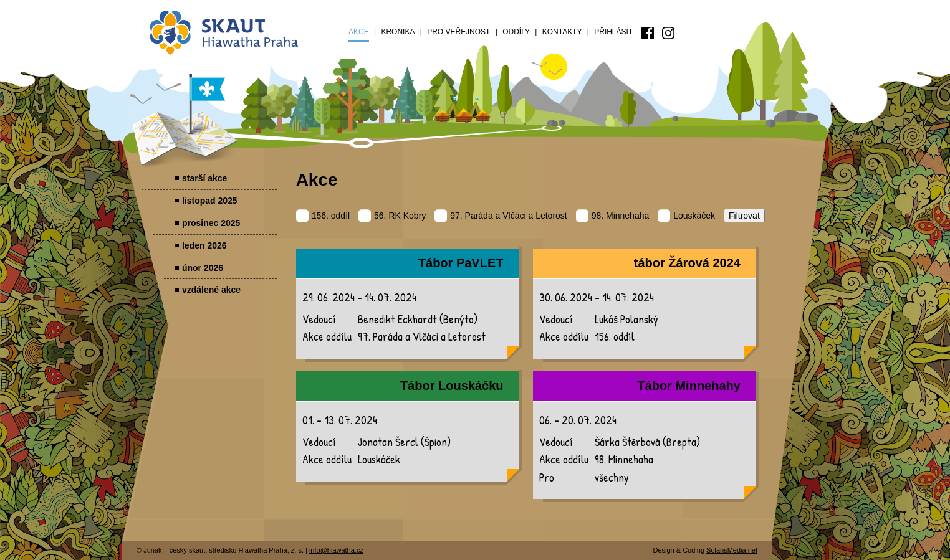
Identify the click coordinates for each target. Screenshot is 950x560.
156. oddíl (323, 216)
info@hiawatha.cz (336, 550)
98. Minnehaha (613, 216)
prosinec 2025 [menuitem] (211, 223)
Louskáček (686, 216)
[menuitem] (648, 33)
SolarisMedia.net (732, 550)
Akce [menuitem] (359, 32)
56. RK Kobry (392, 216)
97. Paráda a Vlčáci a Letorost (501, 216)
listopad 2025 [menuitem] (210, 201)
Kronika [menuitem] (398, 32)
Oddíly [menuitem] (516, 32)
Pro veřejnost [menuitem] (458, 32)
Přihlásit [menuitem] (613, 32)
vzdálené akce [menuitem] (211, 290)
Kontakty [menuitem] (562, 32)
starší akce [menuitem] (204, 178)
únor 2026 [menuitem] (203, 268)
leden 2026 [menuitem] (204, 245)
